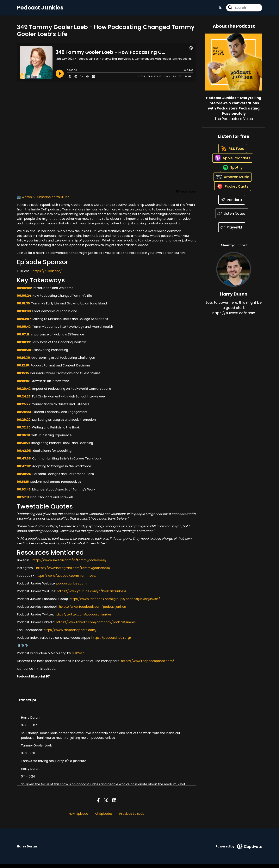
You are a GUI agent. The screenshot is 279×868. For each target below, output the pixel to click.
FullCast (78, 657)
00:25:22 (24, 408)
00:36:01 (23, 439)
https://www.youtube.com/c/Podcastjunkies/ (92, 595)
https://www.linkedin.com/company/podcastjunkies (96, 626)
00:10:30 (23, 361)
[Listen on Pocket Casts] (232, 212)
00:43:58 (24, 462)
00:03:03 (24, 315)
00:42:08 (24, 454)
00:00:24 (24, 299)
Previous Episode (132, 817)
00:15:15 (23, 377)
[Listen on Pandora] (232, 225)
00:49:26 (24, 478)
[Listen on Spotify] (232, 184)
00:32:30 (24, 431)
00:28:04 (24, 416)
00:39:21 (23, 447)
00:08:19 (24, 346)
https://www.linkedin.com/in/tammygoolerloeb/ (69, 564)
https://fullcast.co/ (47, 275)
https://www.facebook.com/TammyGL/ (66, 579)
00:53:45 (24, 493)
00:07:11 (23, 338)
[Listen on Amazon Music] (232, 198)
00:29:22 (24, 423)
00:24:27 (24, 400)
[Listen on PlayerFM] (232, 253)
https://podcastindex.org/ (111, 641)
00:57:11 (23, 501)
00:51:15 (23, 485)
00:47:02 (24, 470)
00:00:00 (24, 292)
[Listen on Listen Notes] (232, 239)
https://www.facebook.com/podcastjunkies (92, 610)
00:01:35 (23, 307)
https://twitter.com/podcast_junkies (83, 618)
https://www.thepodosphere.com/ (70, 634)
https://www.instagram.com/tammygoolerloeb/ (73, 572)
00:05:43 (24, 330)
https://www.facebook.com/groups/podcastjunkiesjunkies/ (115, 603)
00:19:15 (23, 385)
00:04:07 (24, 323)
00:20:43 (24, 392)
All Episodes (104, 817)
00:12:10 (23, 369)
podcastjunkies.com (71, 587)
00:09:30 (24, 354)
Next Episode (78, 817)
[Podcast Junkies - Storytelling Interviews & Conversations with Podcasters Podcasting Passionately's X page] (220, 10)
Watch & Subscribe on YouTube (45, 201)
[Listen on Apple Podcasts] (232, 170)
